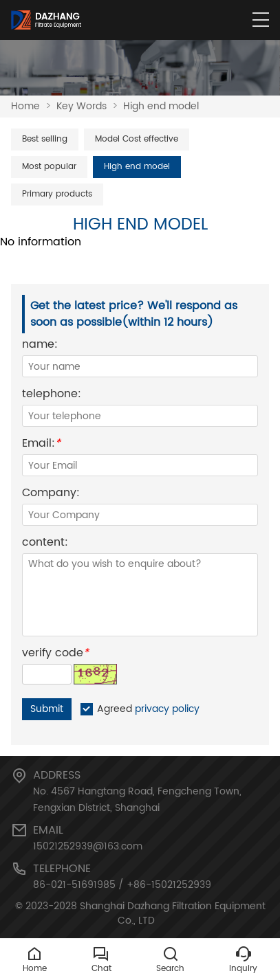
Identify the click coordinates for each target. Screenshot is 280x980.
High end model (161, 106)
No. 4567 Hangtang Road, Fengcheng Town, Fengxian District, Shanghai (137, 800)
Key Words (82, 106)
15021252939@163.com (88, 846)
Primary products (57, 194)
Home (25, 106)
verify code (55, 655)
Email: (41, 445)
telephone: (52, 396)
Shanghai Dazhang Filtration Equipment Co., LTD (173, 913)
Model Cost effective (137, 139)
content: (45, 544)
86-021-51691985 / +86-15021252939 (122, 885)
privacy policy (167, 709)
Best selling (45, 139)
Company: (51, 494)
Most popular (49, 167)
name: (40, 346)
